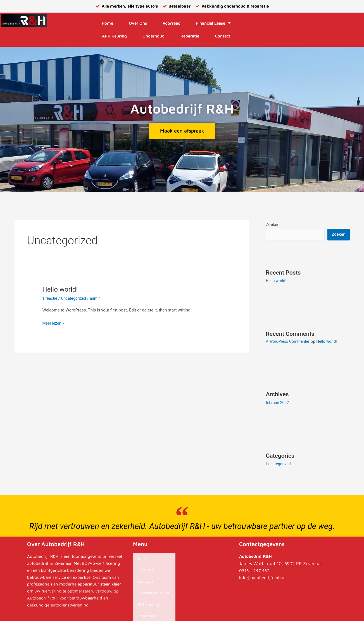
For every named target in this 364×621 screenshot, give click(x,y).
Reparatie (190, 36)
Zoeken (273, 225)
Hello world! (62, 289)
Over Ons (138, 23)
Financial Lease (213, 23)
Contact (223, 36)
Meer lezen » (54, 323)
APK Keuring (114, 36)
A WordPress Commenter (290, 342)
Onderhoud (154, 36)
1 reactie (51, 298)
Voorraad (172, 23)
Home (107, 23)
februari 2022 (278, 403)
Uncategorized (76, 298)
